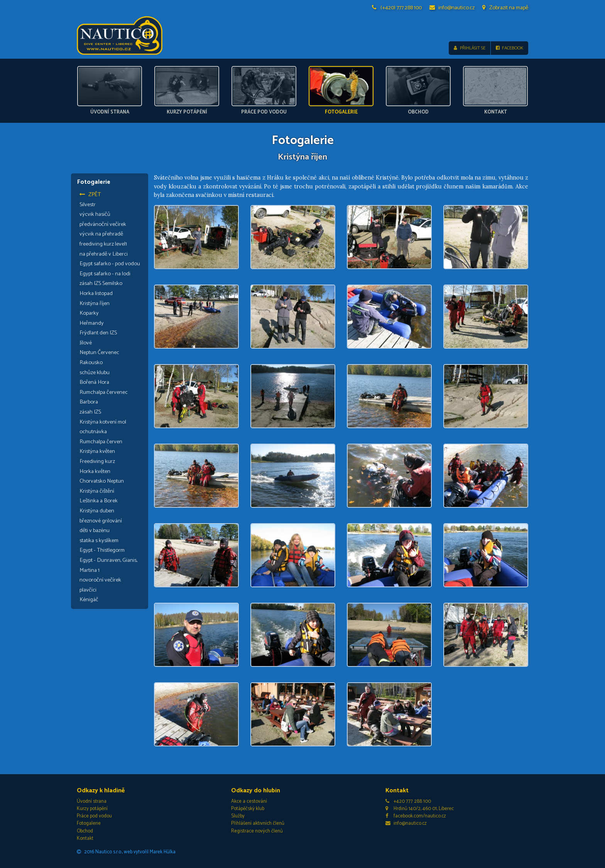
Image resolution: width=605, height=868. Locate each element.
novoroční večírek (100, 580)
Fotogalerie (89, 823)
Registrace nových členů (257, 831)
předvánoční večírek (103, 224)
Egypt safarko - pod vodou (110, 264)
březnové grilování (101, 521)
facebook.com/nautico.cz (416, 816)
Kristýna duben (97, 511)
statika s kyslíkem (99, 541)
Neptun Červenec (99, 353)
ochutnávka (93, 432)
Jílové (86, 343)
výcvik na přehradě (101, 234)
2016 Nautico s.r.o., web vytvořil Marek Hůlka (126, 852)
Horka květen (95, 471)
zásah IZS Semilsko (101, 283)
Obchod (85, 831)
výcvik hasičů (95, 214)
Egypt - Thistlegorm (102, 551)
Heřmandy (92, 323)
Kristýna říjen (95, 303)
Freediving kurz (97, 461)
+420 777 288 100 (408, 801)
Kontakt (85, 838)
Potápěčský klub (248, 809)
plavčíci (88, 590)
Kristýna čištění (97, 491)
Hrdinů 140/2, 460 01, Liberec (420, 809)
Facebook (510, 48)
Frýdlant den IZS (98, 333)
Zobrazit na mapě (505, 8)
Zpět (90, 195)
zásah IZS (90, 412)
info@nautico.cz (452, 8)
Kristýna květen (97, 452)
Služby (238, 816)
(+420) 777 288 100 (397, 8)
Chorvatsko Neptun (102, 481)
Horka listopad (96, 293)
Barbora (89, 402)
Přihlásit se (469, 48)
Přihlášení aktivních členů (258, 823)
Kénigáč (89, 600)
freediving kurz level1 (103, 244)
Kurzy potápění (92, 809)
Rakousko (91, 363)
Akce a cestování (249, 801)
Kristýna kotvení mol (103, 422)
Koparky (89, 313)
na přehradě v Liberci (104, 254)
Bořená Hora (94, 382)
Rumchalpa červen (101, 442)
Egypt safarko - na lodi (105, 274)
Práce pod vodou (94, 816)
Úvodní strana (92, 801)
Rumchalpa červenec (104, 392)
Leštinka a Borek (99, 501)
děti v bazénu (95, 531)
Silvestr (88, 205)
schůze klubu (95, 373)
